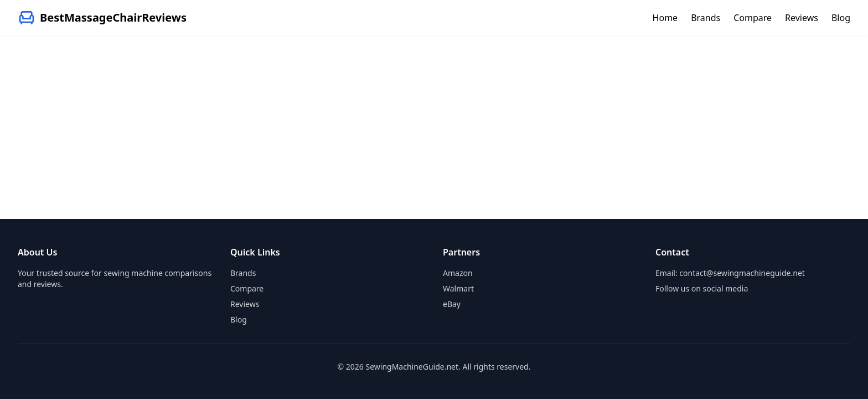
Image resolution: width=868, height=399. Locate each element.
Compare (753, 18)
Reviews (802, 18)
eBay (452, 304)
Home (665, 18)
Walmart (458, 288)
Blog (841, 18)
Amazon (458, 273)
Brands (706, 18)
